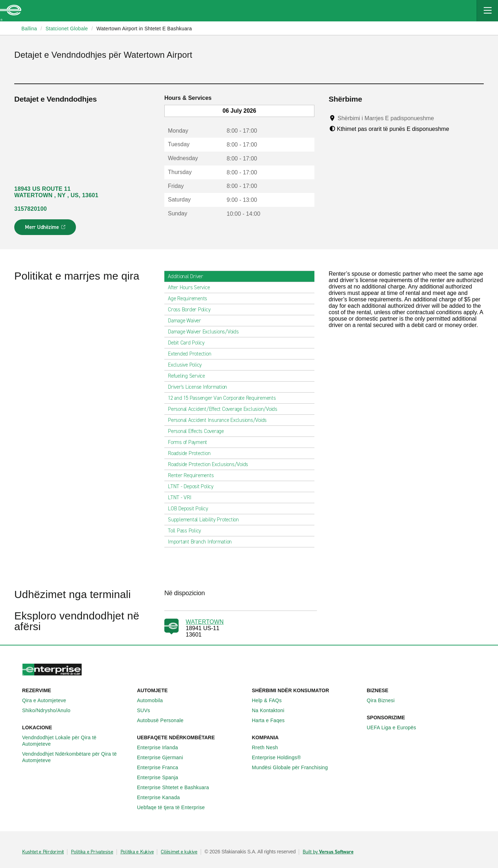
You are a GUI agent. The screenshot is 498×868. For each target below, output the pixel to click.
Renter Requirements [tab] (194, 475)
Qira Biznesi (385, 700)
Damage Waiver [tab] (187, 321)
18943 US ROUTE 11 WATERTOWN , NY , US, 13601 (56, 192)
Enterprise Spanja (161, 777)
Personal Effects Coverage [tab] (199, 431)
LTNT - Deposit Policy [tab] (194, 486)
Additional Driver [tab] (188, 276)
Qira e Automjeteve (48, 700)
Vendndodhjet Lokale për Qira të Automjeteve (77, 741)
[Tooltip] (441, 118)
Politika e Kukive (137, 852)
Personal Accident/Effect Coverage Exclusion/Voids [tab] (225, 409)
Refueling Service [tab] (189, 376)
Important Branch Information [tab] (203, 542)
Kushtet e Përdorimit (43, 852)
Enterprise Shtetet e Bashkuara (177, 787)
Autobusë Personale (164, 720)
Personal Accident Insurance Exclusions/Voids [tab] (220, 420)
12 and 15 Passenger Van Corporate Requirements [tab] (225, 398)
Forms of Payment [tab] (190, 442)
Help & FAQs (271, 700)
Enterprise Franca (161, 767)
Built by (328, 852)
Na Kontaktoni (272, 710)
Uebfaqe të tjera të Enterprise (175, 807)
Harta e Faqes (272, 720)
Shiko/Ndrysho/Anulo (50, 710)
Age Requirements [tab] (190, 298)
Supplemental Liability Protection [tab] (206, 520)
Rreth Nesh (269, 747)
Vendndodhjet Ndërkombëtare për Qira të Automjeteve (77, 757)
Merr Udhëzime (45, 229)
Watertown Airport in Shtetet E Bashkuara (144, 29)
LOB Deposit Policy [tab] (191, 509)
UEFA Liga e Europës (396, 727)
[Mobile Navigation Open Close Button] (487, 11)
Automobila (154, 700)
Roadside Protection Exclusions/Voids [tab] (211, 464)
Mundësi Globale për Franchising (294, 767)
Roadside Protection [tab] (192, 453)
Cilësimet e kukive (179, 852)
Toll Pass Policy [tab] (187, 531)
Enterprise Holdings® (281, 757)
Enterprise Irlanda (161, 747)
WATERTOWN (205, 622)
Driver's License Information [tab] (200, 387)
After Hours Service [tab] (192, 287)
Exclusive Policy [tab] (188, 365)
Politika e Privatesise (92, 852)
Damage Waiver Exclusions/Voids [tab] (206, 332)
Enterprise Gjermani (164, 757)
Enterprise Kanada (162, 797)
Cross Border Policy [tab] (192, 310)
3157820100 (30, 209)
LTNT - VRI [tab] (183, 497)
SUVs (147, 710)
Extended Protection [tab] (192, 354)
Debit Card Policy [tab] (189, 343)
